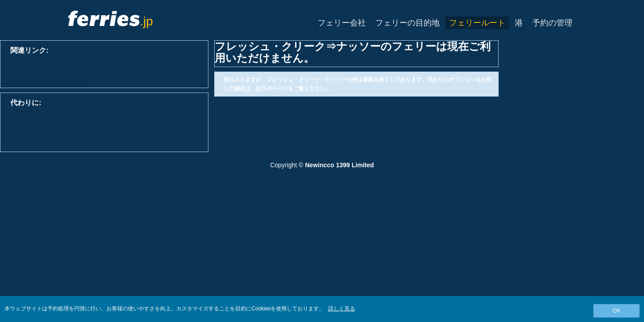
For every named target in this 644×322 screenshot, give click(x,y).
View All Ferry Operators (50, 122)
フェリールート (477, 23)
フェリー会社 (342, 23)
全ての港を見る (37, 132)
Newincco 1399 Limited (339, 165)
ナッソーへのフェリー (47, 77)
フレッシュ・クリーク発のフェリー (65, 64)
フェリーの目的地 (407, 23)
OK (616, 311)
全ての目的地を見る (44, 141)
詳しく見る (342, 309)
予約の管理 (552, 23)
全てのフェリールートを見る (58, 113)
